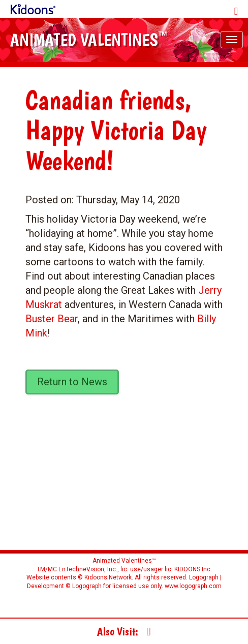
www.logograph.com (192, 586)
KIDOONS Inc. (193, 569)
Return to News (72, 382)
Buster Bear (52, 319)
